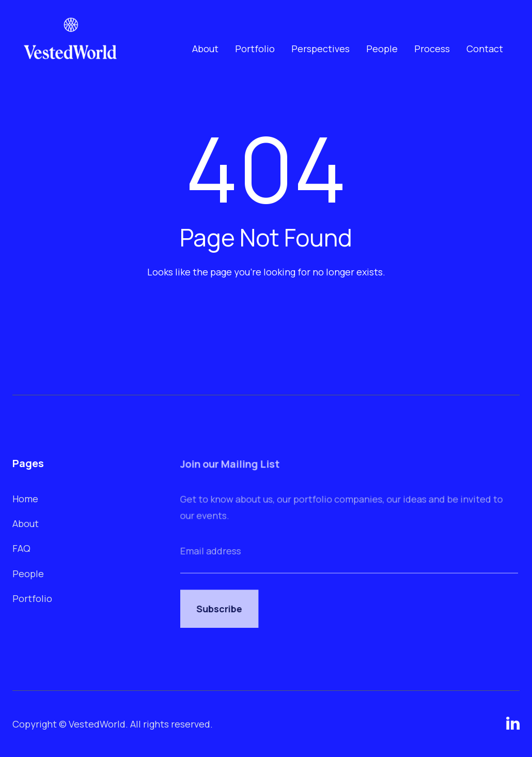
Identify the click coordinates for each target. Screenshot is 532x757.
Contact (485, 49)
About (205, 49)
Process (432, 49)
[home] (71, 49)
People (382, 49)
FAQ (22, 548)
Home (26, 499)
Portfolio (255, 49)
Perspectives (320, 49)
